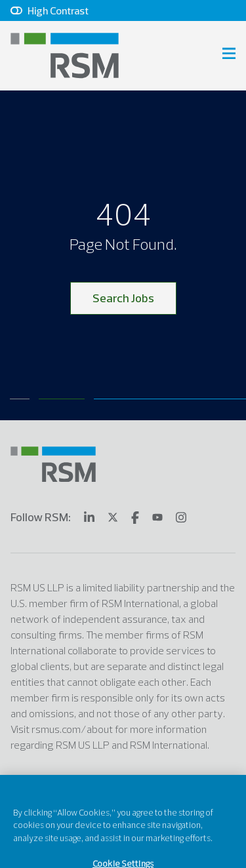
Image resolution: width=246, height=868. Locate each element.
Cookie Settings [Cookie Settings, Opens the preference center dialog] (123, 854)
